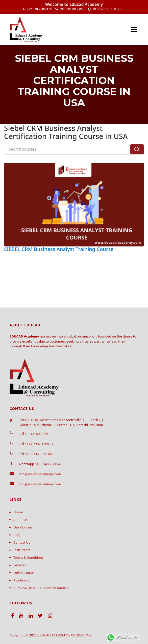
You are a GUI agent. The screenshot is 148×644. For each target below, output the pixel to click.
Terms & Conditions (28, 557)
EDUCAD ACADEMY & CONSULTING (65, 635)
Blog (17, 535)
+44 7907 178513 (40, 444)
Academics (22, 580)
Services (20, 565)
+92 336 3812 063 (72, 9)
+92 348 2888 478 (39, 9)
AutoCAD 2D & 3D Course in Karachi (41, 588)
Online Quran (24, 573)
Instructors (22, 550)
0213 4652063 (37, 434)
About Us (20, 520)
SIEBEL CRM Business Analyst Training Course (59, 249)
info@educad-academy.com (40, 474)
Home (18, 512)
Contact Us (22, 542)
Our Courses (23, 527)
